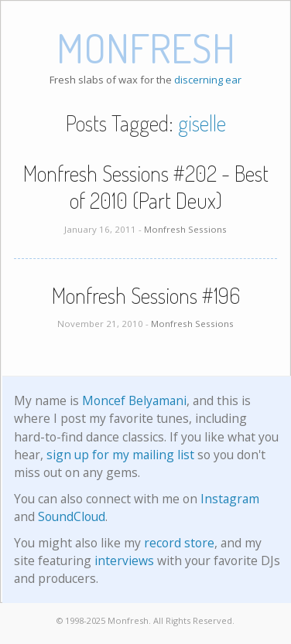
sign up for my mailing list (120, 455)
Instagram (230, 499)
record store (179, 543)
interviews (124, 561)
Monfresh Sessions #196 (146, 295)
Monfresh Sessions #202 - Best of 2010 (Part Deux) (146, 187)
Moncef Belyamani (134, 400)
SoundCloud (72, 516)
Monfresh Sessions (185, 229)
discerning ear (208, 80)
